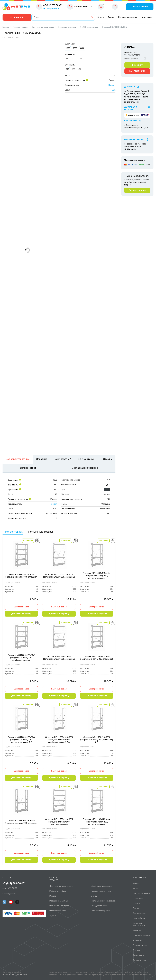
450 (80, 69)
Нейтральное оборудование (104, 901)
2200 (82, 48)
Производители (140, 945)
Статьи (136, 908)
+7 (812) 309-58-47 (13, 884)
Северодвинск (53, 9)
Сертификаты (139, 913)
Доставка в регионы (130, 108)
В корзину (137, 65)
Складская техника (100, 906)
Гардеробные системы (101, 891)
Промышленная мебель (60, 906)
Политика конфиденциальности (15, 975)
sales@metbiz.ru (83, 7)
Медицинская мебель (59, 901)
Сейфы (94, 896)
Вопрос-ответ (28, 468)
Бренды (136, 950)
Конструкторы (139, 960)
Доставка (130, 87)
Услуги (100, 17)
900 (74, 59)
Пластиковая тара (58, 911)
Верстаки (54, 896)
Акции (111, 17)
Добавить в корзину (21, 614)
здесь (133, 149)
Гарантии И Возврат (134, 140)
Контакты (147, 17)
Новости (137, 903)
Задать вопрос (137, 190)
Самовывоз (131, 121)
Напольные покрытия (100, 911)
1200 (80, 59)
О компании (138, 898)
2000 (75, 48)
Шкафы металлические (101, 886)
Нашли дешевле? (132, 59)
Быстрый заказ (21, 607)
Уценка (53, 916)
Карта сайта (138, 955)
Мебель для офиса (58, 891)
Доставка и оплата (128, 17)
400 (74, 69)
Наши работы (139, 918)
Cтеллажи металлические (61, 886)
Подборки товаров (141, 936)
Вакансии (137, 931)
